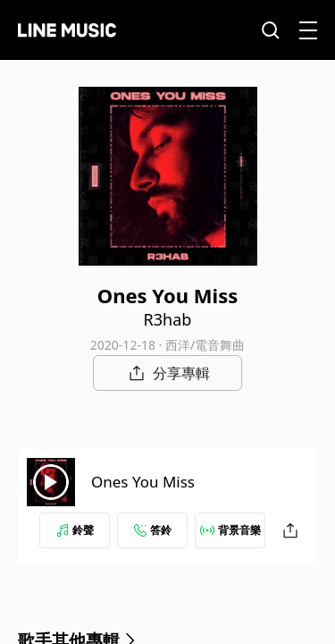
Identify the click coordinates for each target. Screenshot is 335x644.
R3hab (168, 319)
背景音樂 (230, 530)
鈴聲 (75, 530)
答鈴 (153, 530)
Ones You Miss (143, 482)
